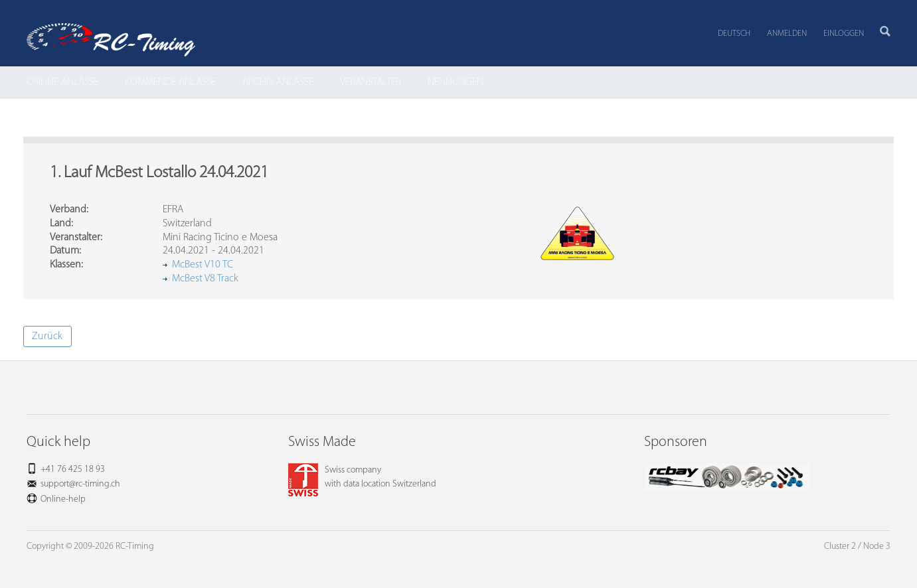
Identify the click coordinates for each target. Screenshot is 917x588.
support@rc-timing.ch (80, 484)
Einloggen (844, 34)
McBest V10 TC (203, 265)
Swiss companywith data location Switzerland (362, 477)
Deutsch (734, 34)
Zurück (47, 336)
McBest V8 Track (205, 279)
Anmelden (787, 34)
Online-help (63, 499)
